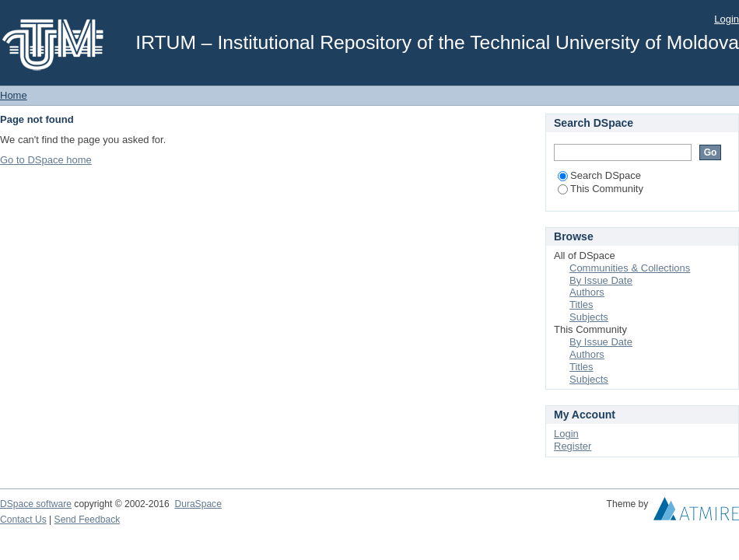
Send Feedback (88, 520)
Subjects (589, 317)
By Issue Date (601, 280)
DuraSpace (198, 504)
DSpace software (36, 504)
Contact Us (23, 520)
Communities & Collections (630, 268)
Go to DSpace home (46, 160)
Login (727, 19)
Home (14, 95)
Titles (581, 304)
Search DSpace (599, 175)
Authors (587, 292)
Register (573, 446)
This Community (601, 189)
